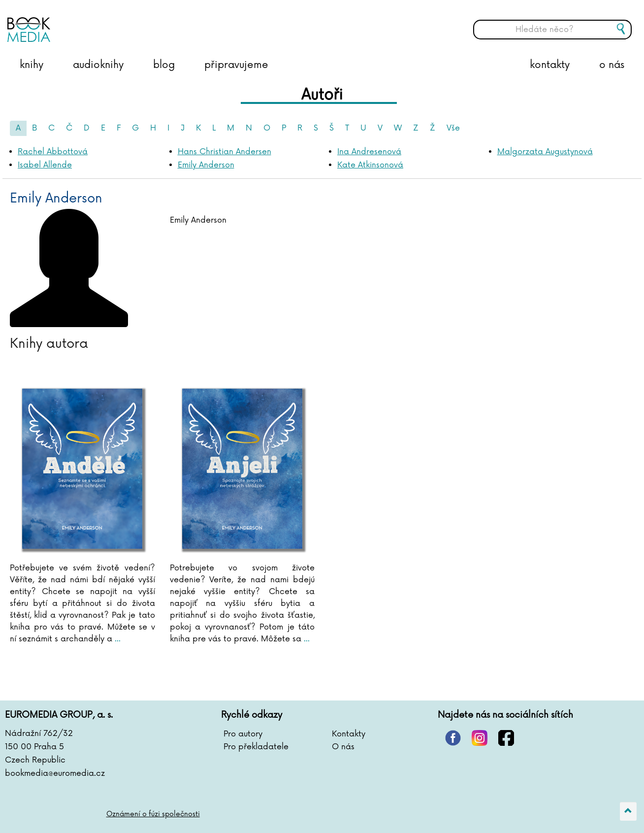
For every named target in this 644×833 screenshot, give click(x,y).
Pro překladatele (256, 747)
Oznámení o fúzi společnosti (153, 814)
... (116, 639)
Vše (453, 128)
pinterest (453, 738)
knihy (32, 65)
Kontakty (349, 734)
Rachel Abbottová (53, 152)
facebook (506, 738)
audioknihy (98, 65)
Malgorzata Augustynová (545, 152)
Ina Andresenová (369, 152)
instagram (480, 738)
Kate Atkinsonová (370, 165)
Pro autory (243, 734)
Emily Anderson (206, 165)
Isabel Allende (45, 165)
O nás (343, 747)
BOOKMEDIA (106, 22)
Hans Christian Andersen (225, 152)
